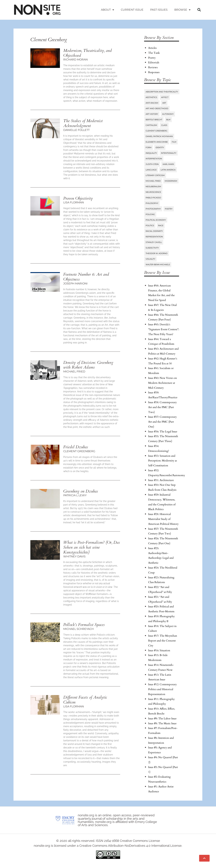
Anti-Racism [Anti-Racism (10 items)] (152, 103)
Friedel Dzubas (76, 447)
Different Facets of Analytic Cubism (85, 700)
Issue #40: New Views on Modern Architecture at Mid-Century (163, 383)
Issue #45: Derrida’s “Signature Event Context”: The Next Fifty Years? (164, 329)
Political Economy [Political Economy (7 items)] (156, 220)
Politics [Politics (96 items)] (150, 225)
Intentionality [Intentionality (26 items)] (169, 153)
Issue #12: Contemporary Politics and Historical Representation (162, 689)
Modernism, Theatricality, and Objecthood (87, 53)
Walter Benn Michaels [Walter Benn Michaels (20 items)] (158, 265)
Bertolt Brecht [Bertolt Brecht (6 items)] (154, 120)
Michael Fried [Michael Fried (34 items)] (153, 181)
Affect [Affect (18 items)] (165, 97)
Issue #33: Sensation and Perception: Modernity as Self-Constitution (163, 461)
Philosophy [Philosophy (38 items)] (152, 203)
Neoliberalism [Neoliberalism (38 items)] (153, 186)
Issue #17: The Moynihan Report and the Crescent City (163, 641)
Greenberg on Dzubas (81, 491)
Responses (154, 72)
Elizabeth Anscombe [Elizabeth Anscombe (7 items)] (157, 142)
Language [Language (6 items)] (151, 170)
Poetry (152, 58)
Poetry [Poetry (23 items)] (169, 209)
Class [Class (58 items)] (164, 125)
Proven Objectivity (78, 198)
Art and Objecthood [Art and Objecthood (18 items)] (157, 108)
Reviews (153, 67)
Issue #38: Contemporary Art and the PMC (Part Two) (162, 407)
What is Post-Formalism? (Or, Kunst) (92, 547)
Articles (152, 48)
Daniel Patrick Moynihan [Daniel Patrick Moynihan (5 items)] (159, 136)
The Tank (154, 53)
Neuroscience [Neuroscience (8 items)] (153, 192)
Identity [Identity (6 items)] (160, 147)
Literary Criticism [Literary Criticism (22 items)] (155, 175)
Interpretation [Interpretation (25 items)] (154, 159)
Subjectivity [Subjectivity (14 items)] (152, 248)
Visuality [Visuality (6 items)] (150, 259)
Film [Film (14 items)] (174, 142)
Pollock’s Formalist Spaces (84, 625)
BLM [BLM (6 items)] (168, 120)
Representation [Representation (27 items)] (154, 237)
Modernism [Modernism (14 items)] (171, 181)
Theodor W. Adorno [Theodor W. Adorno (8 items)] (157, 253)
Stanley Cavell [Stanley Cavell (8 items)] (154, 242)
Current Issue (132, 10)
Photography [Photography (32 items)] (153, 209)
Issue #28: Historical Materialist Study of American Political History (163, 519)
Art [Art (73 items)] (164, 103)
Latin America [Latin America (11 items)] (168, 170)
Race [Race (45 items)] (161, 225)
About (107, 10)
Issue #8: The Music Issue (162, 723)
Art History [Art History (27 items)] (152, 114)
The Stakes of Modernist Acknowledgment (83, 123)
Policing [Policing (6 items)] (150, 214)
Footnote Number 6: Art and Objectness (86, 277)
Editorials (154, 62)
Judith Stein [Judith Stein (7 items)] (152, 164)
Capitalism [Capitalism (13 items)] (151, 125)
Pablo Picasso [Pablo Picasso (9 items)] (153, 198)
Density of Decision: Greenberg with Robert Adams (88, 365)
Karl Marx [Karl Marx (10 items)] (168, 164)
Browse (182, 10)
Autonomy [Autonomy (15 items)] (168, 114)
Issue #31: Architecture (161, 480)
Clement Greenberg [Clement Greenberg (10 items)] (157, 131)
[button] (199, 10)
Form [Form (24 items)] (149, 147)
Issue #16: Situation (159, 650)
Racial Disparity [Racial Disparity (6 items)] (154, 231)
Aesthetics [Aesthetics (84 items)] (151, 97)
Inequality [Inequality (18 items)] (151, 153)
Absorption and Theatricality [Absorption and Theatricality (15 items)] (162, 92)
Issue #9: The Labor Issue (162, 719)
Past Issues (159, 10)
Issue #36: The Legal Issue (163, 432)
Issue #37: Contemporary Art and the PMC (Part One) (162, 422)
